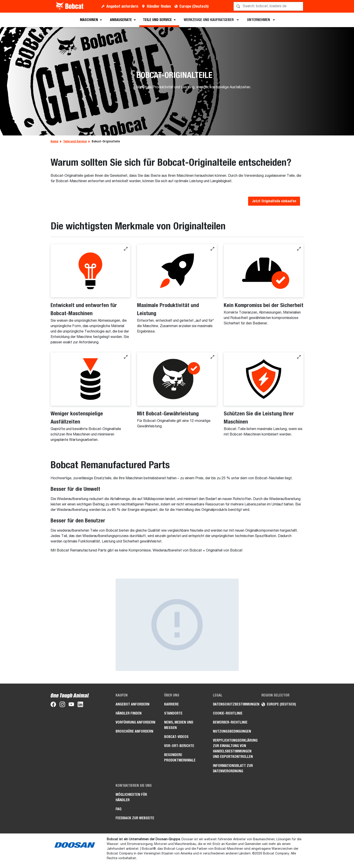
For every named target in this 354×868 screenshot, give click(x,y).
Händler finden (159, 6)
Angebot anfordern (122, 6)
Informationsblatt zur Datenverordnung (233, 768)
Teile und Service (75, 141)
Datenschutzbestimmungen (234, 704)
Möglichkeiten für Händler (131, 797)
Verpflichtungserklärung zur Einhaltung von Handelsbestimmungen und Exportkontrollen (234, 748)
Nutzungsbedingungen (232, 731)
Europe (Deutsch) (194, 6)
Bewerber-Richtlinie (230, 722)
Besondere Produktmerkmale (180, 757)
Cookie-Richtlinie (228, 713)
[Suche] (269, 6)
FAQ (119, 809)
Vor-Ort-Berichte (179, 746)
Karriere (171, 704)
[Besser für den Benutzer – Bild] (177, 625)
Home (54, 141)
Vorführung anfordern (135, 722)
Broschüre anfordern (134, 731)
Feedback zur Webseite (135, 818)
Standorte (173, 713)
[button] (126, 249)
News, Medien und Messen (179, 725)
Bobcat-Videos (176, 737)
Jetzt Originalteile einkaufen (274, 201)
